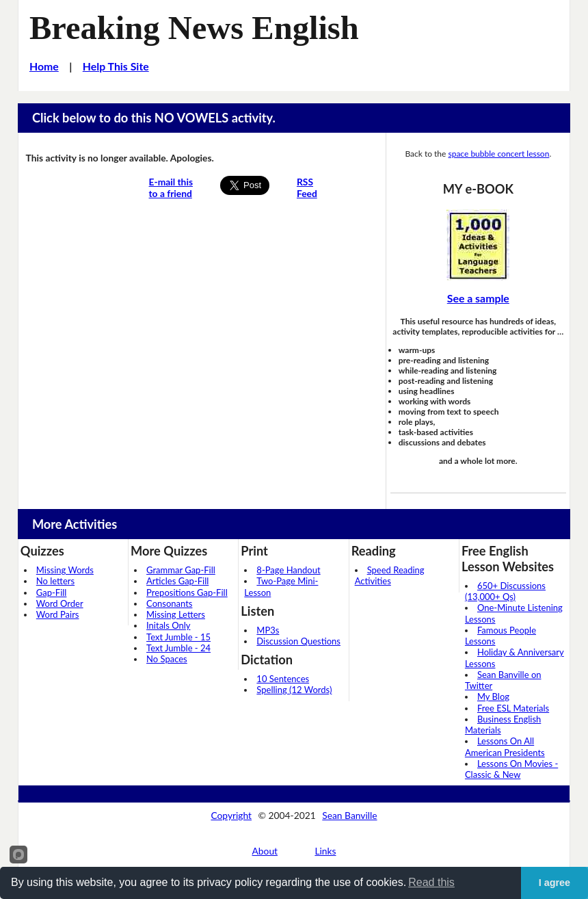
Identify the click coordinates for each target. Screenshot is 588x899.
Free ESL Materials (513, 708)
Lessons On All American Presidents (505, 746)
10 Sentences (283, 679)
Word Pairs (58, 614)
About (265, 851)
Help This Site (116, 66)
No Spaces (167, 659)
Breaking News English (194, 28)
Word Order (60, 603)
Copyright (231, 815)
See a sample (478, 298)
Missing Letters (176, 614)
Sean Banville (349, 815)
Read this (431, 882)
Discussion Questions (298, 641)
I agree (554, 883)
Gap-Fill (52, 592)
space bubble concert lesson (498, 154)
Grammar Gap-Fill (181, 570)
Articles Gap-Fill (177, 581)
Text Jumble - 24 (178, 648)
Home (44, 66)
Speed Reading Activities (390, 575)
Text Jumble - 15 (178, 637)
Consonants (169, 603)
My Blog (493, 696)
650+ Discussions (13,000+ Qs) (505, 591)
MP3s (268, 630)
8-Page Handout (288, 570)
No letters (55, 581)
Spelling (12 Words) (294, 690)
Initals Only (168, 625)
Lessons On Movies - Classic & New (511, 769)
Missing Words (65, 570)
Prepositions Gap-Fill (187, 592)
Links (325, 851)
